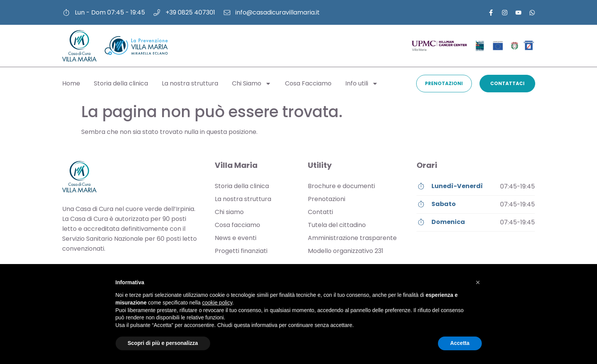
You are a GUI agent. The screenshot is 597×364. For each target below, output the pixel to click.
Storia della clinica (121, 83)
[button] (478, 282)
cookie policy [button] (217, 303)
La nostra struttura (190, 83)
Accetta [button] (460, 343)
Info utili (362, 84)
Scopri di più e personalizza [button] (163, 343)
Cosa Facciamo (308, 83)
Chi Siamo (252, 84)
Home (71, 83)
